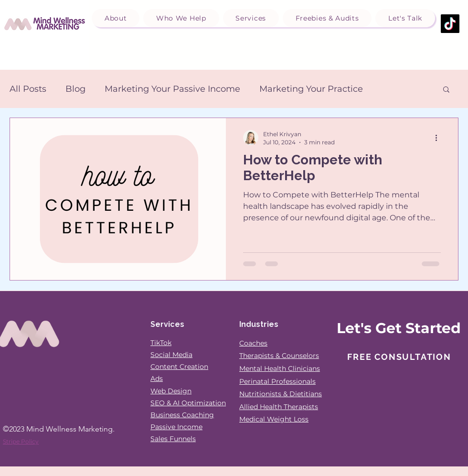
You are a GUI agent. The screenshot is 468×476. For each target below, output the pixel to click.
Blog (75, 89)
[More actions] (439, 138)
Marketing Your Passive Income (172, 89)
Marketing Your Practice (311, 89)
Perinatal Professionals (277, 381)
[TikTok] (450, 24)
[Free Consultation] (400, 357)
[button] (116, 18)
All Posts (28, 89)
